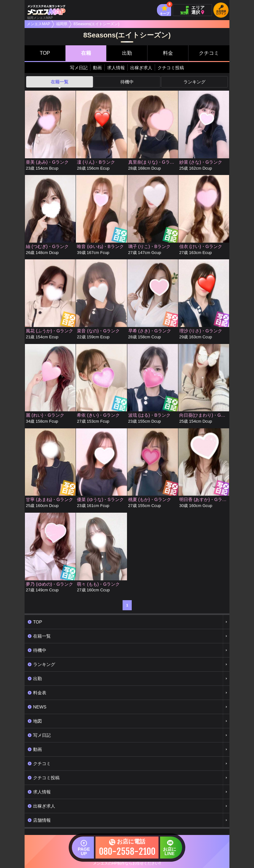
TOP (45, 53)
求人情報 (116, 68)
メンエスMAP (38, 24)
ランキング (194, 82)
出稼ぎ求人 (141, 68)
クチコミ (209, 53)
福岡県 (62, 24)
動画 (97, 68)
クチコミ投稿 (171, 68)
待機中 (127, 82)
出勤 (127, 53)
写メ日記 (79, 68)
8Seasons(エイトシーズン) (96, 24)
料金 (168, 53)
